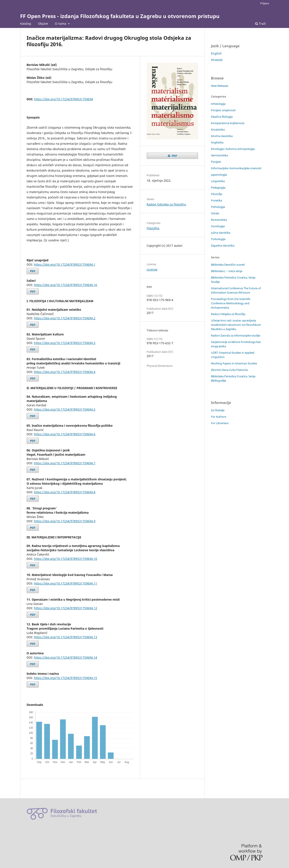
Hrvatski (217, 60)
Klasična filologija (222, 117)
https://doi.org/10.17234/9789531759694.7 (65, 463)
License (152, 269)
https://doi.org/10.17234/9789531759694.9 (65, 521)
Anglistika (217, 142)
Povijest (216, 162)
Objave (43, 24)
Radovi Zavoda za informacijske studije (236, 335)
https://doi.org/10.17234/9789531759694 (64, 99)
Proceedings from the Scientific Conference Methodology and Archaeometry (231, 303)
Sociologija (218, 226)
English (216, 53)
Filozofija (153, 228)
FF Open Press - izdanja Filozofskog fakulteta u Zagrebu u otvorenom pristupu (120, 16)
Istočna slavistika (222, 136)
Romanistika (219, 220)
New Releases (220, 86)
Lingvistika (218, 181)
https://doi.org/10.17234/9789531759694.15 (65, 678)
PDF (33, 271)
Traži (260, 24)
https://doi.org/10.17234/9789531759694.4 (65, 372)
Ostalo (215, 213)
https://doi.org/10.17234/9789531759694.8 (65, 492)
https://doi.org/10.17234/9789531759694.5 (65, 409)
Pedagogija (218, 187)
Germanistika (219, 155)
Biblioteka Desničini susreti (228, 265)
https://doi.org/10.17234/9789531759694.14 (65, 657)
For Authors (219, 417)
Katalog (26, 24)
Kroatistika (218, 129)
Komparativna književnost (228, 123)
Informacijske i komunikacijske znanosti (236, 168)
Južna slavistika (221, 233)
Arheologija (218, 104)
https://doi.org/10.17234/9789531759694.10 (65, 559)
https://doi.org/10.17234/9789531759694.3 (65, 343)
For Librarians (220, 423)
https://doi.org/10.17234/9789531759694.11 (65, 583)
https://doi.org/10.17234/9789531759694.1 (65, 264)
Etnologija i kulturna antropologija (233, 149)
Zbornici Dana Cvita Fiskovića (229, 370)
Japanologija (219, 175)
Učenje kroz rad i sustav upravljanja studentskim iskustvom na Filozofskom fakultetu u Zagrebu (236, 325)
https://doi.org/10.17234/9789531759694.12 (65, 608)
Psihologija (218, 207)
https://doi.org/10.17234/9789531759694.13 (65, 637)
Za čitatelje (218, 410)
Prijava (265, 3)
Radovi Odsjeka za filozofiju (166, 204)
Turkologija (218, 239)
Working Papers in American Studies (234, 363)
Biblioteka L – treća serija (227, 271)
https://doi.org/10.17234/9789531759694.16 (65, 285)
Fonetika (217, 200)
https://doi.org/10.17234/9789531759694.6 (65, 434)
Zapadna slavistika (223, 245)
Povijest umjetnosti (223, 110)
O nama (61, 24)
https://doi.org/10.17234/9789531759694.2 (65, 318)
